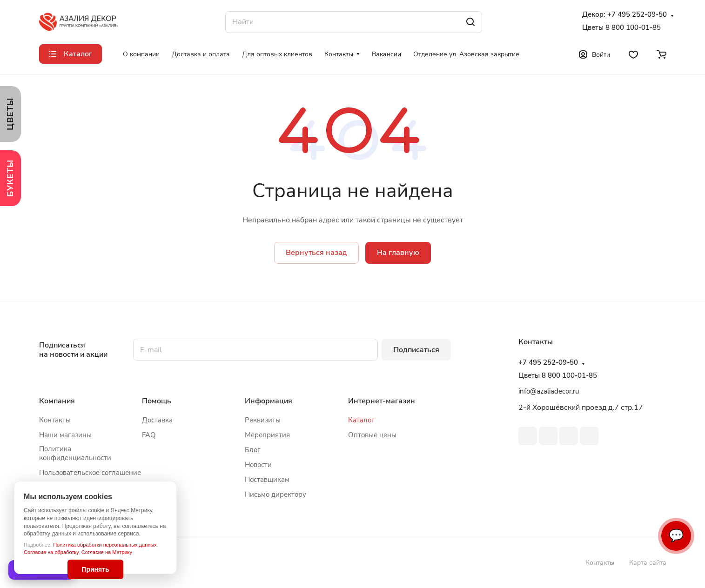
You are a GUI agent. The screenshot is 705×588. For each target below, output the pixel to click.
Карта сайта (648, 563)
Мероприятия (267, 435)
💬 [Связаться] (676, 536)
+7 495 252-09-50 (637, 15)
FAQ (149, 435)
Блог (253, 450)
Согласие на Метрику (107, 552)
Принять (95, 569)
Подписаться (416, 350)
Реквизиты (263, 420)
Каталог (361, 420)
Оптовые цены (372, 435)
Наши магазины (65, 435)
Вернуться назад (316, 253)
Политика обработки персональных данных (105, 545)
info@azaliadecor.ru (549, 391)
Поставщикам (267, 480)
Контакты (55, 420)
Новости (258, 465)
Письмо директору (275, 494)
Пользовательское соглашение (90, 473)
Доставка (157, 420)
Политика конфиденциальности (75, 453)
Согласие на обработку (51, 552)
